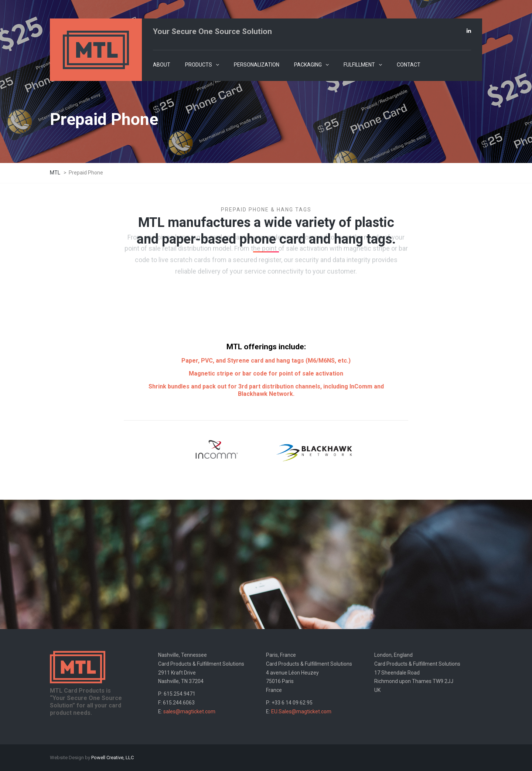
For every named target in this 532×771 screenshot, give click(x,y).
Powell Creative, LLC (112, 758)
